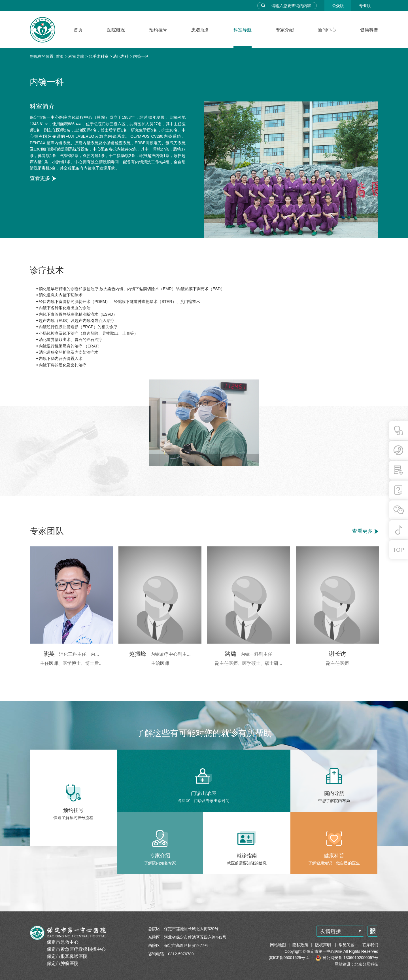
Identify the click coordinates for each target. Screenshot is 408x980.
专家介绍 (285, 30)
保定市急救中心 (63, 942)
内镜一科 (141, 56)
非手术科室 (99, 56)
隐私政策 (300, 945)
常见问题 (347, 945)
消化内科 (121, 56)
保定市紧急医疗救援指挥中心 (76, 949)
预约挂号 (158, 30)
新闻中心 (327, 30)
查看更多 (40, 178)
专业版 (365, 6)
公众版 (338, 6)
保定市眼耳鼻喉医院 (67, 956)
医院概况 (116, 30)
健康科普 (369, 30)
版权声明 (324, 945)
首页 (78, 30)
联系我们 (370, 945)
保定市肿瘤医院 (63, 963)
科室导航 (243, 30)
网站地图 (278, 945)
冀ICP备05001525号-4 (289, 958)
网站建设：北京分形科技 (356, 964)
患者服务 (200, 30)
